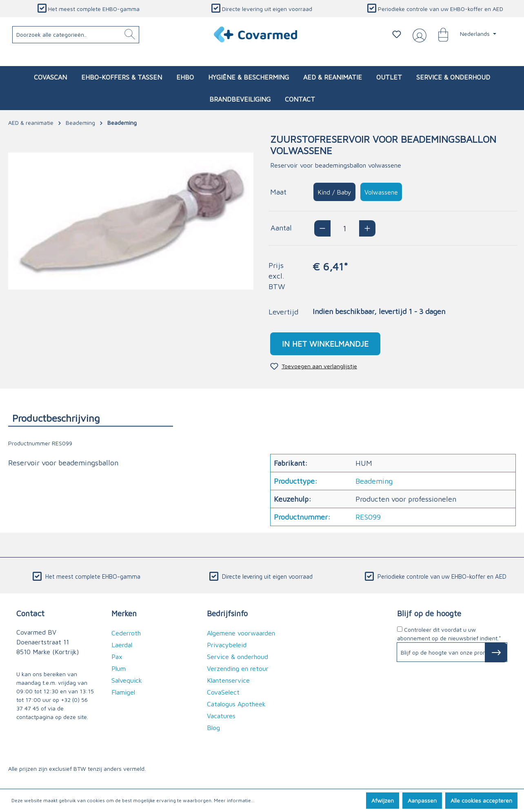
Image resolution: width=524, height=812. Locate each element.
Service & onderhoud (238, 657)
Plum (119, 668)
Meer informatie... (234, 800)
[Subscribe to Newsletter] (496, 653)
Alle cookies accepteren (481, 800)
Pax (117, 657)
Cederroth (126, 633)
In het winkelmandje (325, 344)
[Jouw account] (418, 35)
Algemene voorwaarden (241, 633)
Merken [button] (124, 613)
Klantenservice (228, 680)
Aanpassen (422, 800)
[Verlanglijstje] (397, 34)
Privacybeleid (227, 645)
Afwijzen (383, 800)
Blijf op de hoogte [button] (429, 613)
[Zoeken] (130, 35)
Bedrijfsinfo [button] (227, 613)
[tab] (91, 418)
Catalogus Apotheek (236, 704)
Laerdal (122, 645)
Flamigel (123, 692)
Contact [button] (30, 613)
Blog (213, 728)
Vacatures (221, 716)
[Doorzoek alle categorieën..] (76, 35)
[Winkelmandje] (439, 34)
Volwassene (381, 192)
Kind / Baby (334, 192)
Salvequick (127, 680)
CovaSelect (223, 692)
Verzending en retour (238, 668)
